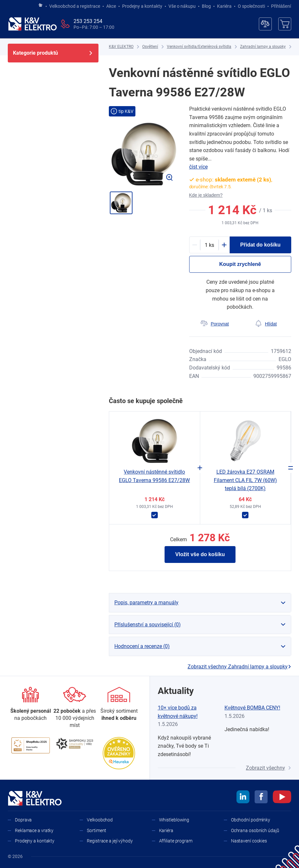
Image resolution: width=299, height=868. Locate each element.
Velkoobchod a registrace (75, 6)
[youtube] (282, 798)
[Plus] (224, 245)
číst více (198, 167)
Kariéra (224, 6)
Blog (206, 6)
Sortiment (97, 830)
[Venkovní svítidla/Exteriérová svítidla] (199, 47)
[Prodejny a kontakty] (75, 708)
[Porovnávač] (265, 24)
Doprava (23, 820)
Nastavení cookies (249, 841)
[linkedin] (243, 798)
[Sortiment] (119, 704)
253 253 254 (88, 21)
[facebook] (261, 798)
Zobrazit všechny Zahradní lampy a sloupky (239, 667)
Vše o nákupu (182, 6)
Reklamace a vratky (34, 830)
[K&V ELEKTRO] (32, 24)
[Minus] (195, 245)
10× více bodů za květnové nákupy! (178, 712)
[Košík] (285, 24)
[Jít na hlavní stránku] (40, 5)
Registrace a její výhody (110, 841)
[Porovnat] (215, 324)
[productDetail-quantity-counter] (209, 245)
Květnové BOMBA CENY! (252, 708)
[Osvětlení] (150, 47)
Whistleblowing (174, 820)
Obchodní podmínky (251, 820)
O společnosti (251, 6)
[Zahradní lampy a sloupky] (263, 47)
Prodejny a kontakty (142, 6)
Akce (111, 6)
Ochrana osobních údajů (255, 830)
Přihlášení (279, 6)
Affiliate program (176, 841)
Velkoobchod (100, 820)
